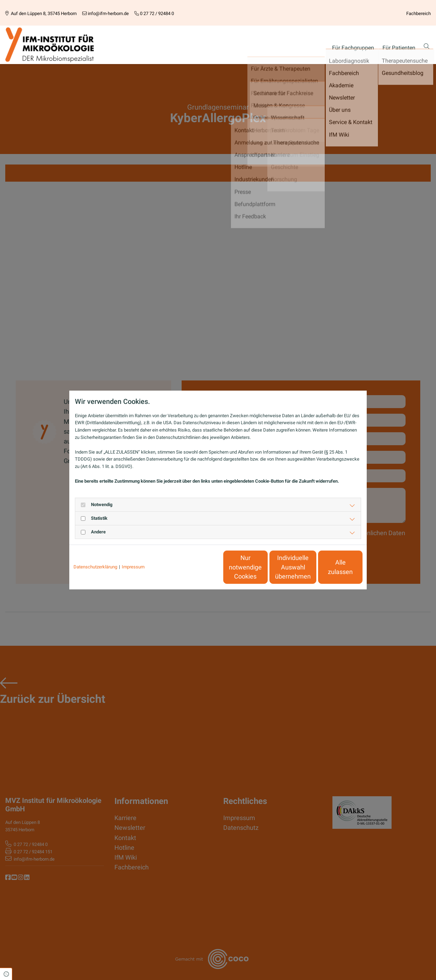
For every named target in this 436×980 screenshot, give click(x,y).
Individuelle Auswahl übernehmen (264, 567)
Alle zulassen (330, 567)
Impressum (133, 567)
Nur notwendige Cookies (197, 567)
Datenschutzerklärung (95, 567)
